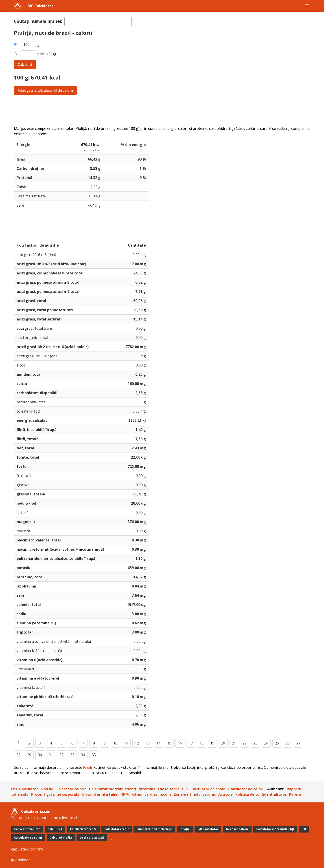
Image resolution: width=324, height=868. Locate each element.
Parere (295, 794)
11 (126, 743)
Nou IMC (48, 789)
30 (40, 755)
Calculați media (61, 838)
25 (277, 743)
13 (148, 743)
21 (234, 743)
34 (83, 755)
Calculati (25, 64)
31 (51, 755)
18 (201, 743)
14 (158, 743)
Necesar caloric (72, 789)
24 (266, 743)
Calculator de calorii (246, 789)
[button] (307, 6)
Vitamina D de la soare (159, 789)
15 (169, 743)
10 (115, 743)
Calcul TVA (55, 829)
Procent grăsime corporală (55, 794)
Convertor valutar (27, 829)
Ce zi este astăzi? (92, 838)
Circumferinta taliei (100, 794)
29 (29, 755)
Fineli (87, 767)
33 (72, 755)
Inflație (185, 829)
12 (137, 743)
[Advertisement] (149, 110)
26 (288, 743)
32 (61, 755)
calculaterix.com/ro (27, 849)
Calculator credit (117, 829)
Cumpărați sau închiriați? (154, 829)
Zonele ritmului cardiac (195, 794)
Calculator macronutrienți (113, 789)
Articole (225, 794)
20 (223, 743)
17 (191, 743)
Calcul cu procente (83, 829)
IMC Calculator (40, 6)
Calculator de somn (208, 789)
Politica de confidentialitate (261, 794)
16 (180, 743)
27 (298, 743)
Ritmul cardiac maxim (151, 794)
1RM (125, 794)
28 (18, 755)
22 (245, 743)
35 (94, 755)
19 (212, 743)
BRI (185, 789)
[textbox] (98, 22)
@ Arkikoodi (21, 860)
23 (255, 743)
